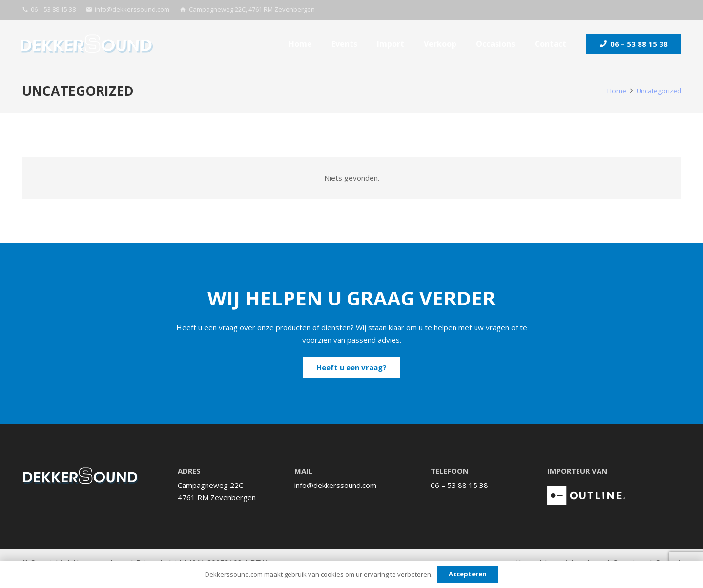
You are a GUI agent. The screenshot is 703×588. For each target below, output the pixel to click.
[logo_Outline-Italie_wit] (586, 496)
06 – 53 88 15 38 (459, 485)
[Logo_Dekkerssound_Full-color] (87, 44)
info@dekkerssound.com (335, 485)
